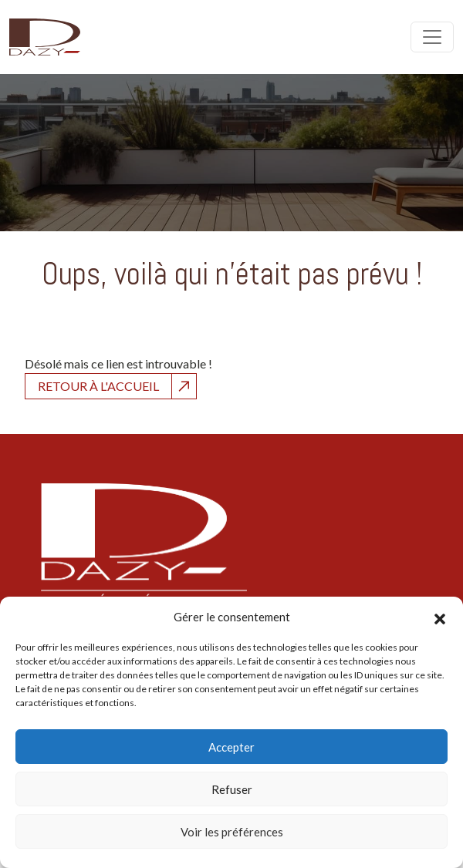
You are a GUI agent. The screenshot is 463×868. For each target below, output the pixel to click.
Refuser (232, 789)
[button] (440, 617)
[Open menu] (432, 37)
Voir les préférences (232, 832)
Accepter (231, 747)
